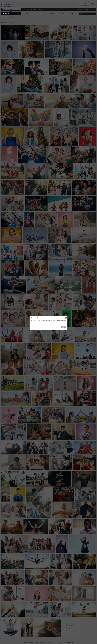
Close (64, 327)
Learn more (63, 322)
